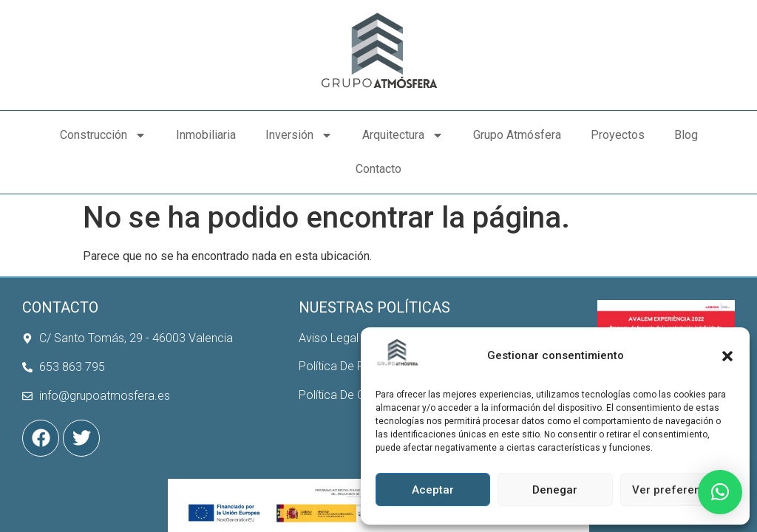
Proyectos (618, 135)
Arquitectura (403, 135)
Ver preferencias (678, 490)
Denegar (555, 490)
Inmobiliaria (206, 135)
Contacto (378, 169)
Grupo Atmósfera (517, 135)
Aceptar (433, 490)
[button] (727, 356)
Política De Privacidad (355, 332)
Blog (686, 135)
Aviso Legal (329, 304)
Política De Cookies (349, 361)
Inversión (299, 135)
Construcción (103, 135)
